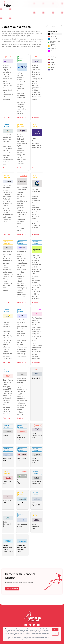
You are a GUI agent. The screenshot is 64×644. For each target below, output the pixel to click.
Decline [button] (55, 634)
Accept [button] (55, 630)
